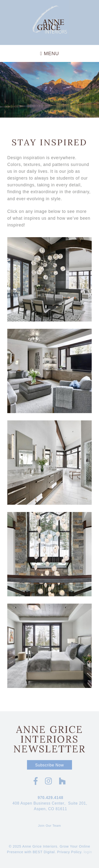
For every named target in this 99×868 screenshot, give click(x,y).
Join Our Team (49, 826)
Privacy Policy (69, 852)
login (88, 852)
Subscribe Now (49, 765)
